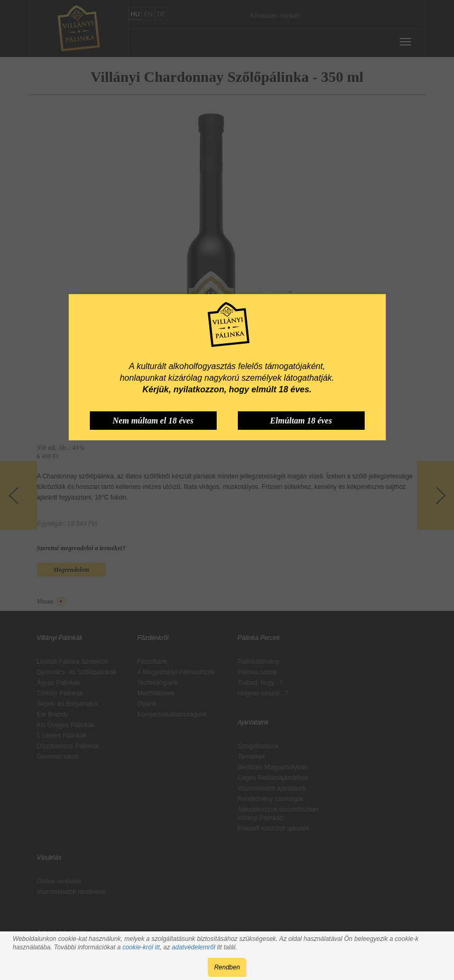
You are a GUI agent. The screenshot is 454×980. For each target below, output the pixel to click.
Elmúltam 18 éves (301, 421)
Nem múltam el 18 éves (153, 421)
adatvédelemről (193, 947)
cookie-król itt (141, 947)
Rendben (227, 967)
